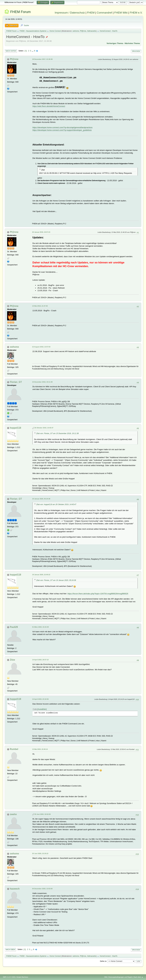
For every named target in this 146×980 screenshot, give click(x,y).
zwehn (13, 814)
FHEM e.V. (136, 13)
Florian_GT (16, 382)
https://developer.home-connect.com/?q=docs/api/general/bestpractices (62, 127)
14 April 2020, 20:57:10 (40, 660)
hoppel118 (15, 428)
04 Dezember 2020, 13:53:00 (42, 889)
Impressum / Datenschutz (70, 13)
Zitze (12, 660)
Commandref (104, 13)
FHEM (91, 13)
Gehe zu (103, 961)
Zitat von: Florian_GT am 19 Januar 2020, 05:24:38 (56, 580)
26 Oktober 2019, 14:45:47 (44, 428)
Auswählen (42, 709)
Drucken (136, 51)
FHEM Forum (20, 12)
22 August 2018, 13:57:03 (41, 347)
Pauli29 (14, 627)
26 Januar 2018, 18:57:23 (41, 232)
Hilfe (106, 977)
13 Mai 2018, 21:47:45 (40, 306)
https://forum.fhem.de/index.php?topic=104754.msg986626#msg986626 (98, 594)
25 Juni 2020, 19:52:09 (42, 814)
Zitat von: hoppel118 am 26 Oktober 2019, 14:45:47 (56, 504)
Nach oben (10, 950)
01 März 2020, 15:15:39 (40, 627)
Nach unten (11, 51)
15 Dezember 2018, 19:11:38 (42, 382)
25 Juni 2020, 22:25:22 (40, 853)
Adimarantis (92, 31)
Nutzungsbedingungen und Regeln (120, 977)
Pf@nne (83, 31)
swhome (76, 31)
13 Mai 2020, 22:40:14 (40, 749)
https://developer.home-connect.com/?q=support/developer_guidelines (62, 130)
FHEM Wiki (121, 13)
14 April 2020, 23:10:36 (40, 699)
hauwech (15, 889)
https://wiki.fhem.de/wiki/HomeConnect (49, 106)
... (33, 51)
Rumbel (14, 749)
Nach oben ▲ (138, 977)
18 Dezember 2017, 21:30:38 (42, 59)
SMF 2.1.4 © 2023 (9, 977)
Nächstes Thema (132, 43)
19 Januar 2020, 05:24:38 (41, 499)
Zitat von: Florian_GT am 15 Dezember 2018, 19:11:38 (57, 433)
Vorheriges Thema (115, 43)
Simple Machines (22, 977)
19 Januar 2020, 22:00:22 (41, 575)
